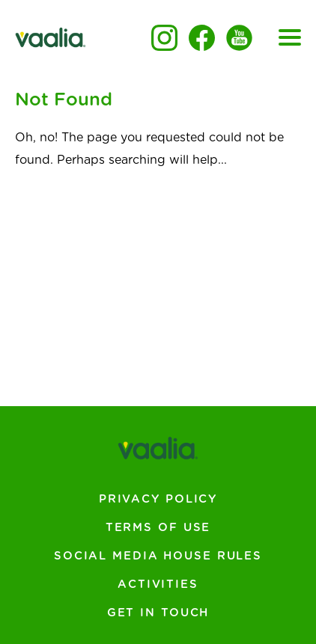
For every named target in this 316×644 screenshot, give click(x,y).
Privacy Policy (158, 499)
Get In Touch (158, 613)
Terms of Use (158, 528)
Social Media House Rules (158, 556)
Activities (158, 585)
